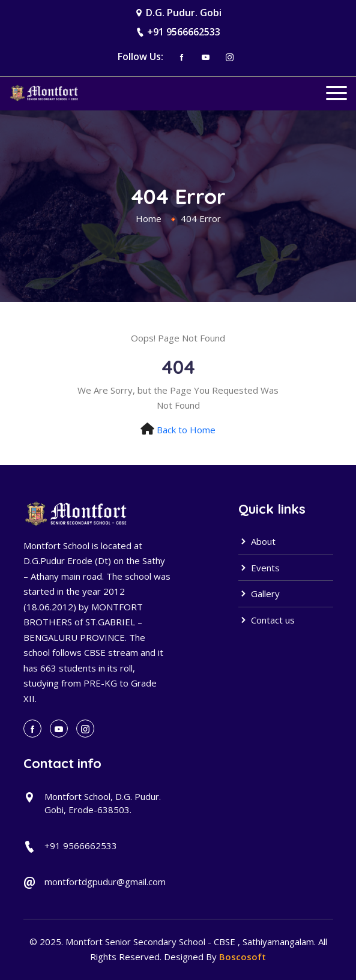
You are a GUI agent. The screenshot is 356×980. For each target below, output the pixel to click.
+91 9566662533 (184, 32)
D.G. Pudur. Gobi (184, 13)
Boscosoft (243, 957)
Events (259, 568)
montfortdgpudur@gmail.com (105, 882)
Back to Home (186, 430)
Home (149, 218)
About (257, 541)
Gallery (259, 594)
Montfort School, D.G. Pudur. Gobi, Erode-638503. (103, 803)
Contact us (267, 620)
